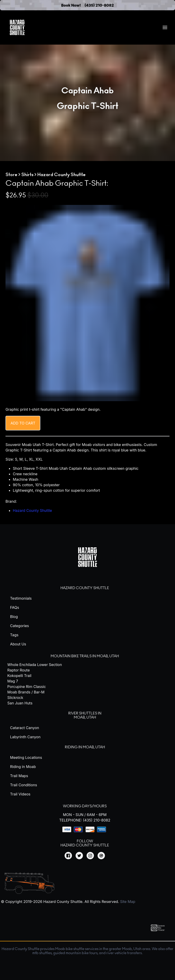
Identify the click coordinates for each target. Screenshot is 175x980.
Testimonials (21, 598)
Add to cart (23, 423)
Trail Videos (20, 794)
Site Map (128, 902)
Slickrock (15, 698)
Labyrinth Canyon (25, 737)
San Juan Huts (20, 703)
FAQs (15, 607)
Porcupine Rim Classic (27, 687)
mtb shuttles (42, 953)
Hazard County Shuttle (32, 510)
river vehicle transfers (124, 953)
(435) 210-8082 (99, 5)
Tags (14, 635)
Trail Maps (19, 776)
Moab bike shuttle (70, 949)
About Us (18, 644)
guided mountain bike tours (75, 953)
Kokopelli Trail (19, 676)
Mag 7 (13, 681)
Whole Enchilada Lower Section (35, 665)
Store (11, 175)
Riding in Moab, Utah (85, 747)
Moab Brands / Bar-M (26, 692)
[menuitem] (165, 28)
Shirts (27, 175)
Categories (19, 626)
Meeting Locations (26, 757)
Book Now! (71, 5)
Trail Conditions (24, 785)
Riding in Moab (23, 767)
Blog (14, 617)
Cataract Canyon (25, 728)
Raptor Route (19, 670)
